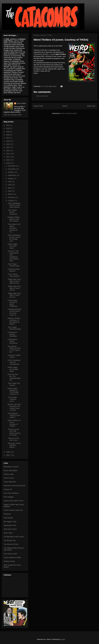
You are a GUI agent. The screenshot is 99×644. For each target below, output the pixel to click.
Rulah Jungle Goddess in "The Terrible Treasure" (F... (14, 391)
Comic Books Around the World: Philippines (13, 303)
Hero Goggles (9, 497)
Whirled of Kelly (9, 561)
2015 (8, 144)
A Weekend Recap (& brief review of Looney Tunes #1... (14, 312)
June (10, 185)
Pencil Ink (7, 514)
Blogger (63, 639)
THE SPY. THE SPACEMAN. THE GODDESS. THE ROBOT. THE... (13, 256)
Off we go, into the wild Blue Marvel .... (14, 445)
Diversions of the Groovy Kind (14, 486)
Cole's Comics (9, 478)
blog (50, 54)
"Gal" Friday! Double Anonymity (12, 212)
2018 (8, 135)
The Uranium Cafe (10, 554)
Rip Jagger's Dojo (10, 522)
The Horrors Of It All (11, 544)
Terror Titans (8, 533)
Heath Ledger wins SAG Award (13, 246)
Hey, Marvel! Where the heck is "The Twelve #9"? (14, 349)
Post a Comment (42, 96)
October (11, 172)
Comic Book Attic (10, 482)
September (12, 175)
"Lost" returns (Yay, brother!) (14, 275)
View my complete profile (13, 115)
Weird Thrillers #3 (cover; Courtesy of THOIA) (14, 423)
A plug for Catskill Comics (14, 356)
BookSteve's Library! (11, 467)
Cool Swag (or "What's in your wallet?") (14, 415)
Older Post (91, 106)
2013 (8, 151)
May (10, 188)
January (11, 200)
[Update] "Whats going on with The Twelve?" (14, 219)
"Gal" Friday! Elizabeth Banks (14, 328)
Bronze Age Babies (11, 470)
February (12, 197)
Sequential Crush (10, 525)
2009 (8, 163)
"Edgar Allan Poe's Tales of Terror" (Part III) (14, 295)
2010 (8, 160)
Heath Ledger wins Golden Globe (13, 369)
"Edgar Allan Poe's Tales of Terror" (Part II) (14, 288)
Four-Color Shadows (11, 493)
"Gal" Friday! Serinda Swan (14, 265)
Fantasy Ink (8, 489)
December (12, 166)
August (11, 178)
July (10, 182)
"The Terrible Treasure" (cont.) (12, 399)
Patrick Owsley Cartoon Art (13, 510)
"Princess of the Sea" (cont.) (13, 439)
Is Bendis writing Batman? (14, 270)
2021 (8, 125)
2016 (8, 141)
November (12, 169)
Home (65, 106)
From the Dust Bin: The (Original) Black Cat (14, 377)
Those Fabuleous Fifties (12, 558)
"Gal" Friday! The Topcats (14, 384)
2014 (8, 147)
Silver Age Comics (10, 529)
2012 (8, 154)
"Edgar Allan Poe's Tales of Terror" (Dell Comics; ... (14, 281)
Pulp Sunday (8, 518)
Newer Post (38, 106)
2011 (8, 157)
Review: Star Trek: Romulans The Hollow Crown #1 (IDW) (14, 407)
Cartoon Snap (9, 474)
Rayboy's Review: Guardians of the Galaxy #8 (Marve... (14, 321)
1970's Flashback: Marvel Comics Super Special (14, 205)
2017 (8, 138)
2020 (8, 128)
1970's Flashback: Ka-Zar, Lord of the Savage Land (14, 238)
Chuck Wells (21, 103)
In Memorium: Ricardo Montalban (13, 334)
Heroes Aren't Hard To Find (13, 501)
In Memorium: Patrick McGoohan (13, 341)
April (10, 191)
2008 (8, 452)
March (11, 194)
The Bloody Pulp (10, 540)
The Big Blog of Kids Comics (14, 537)
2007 (8, 455)
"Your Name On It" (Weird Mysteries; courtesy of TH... (14, 228)
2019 (8, 132)
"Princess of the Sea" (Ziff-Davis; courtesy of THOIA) (14, 432)
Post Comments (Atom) (69, 113)
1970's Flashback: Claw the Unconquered (14, 362)
